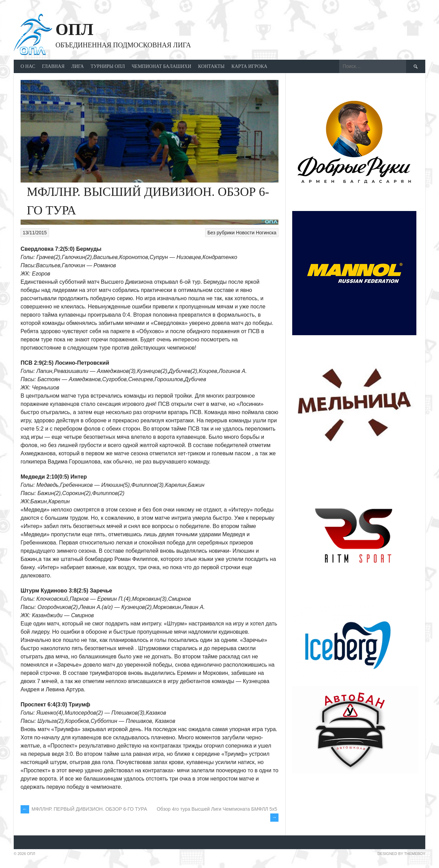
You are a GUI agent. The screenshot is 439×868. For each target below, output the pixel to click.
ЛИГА (78, 66)
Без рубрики (221, 233)
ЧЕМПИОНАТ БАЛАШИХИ (162, 66)
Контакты (211, 66)
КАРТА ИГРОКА (250, 66)
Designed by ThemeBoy (401, 854)
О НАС (28, 66)
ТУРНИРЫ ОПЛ (108, 66)
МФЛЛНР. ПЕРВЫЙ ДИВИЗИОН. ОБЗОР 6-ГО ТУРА (84, 809)
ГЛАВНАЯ (53, 66)
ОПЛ (74, 29)
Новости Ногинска (256, 233)
